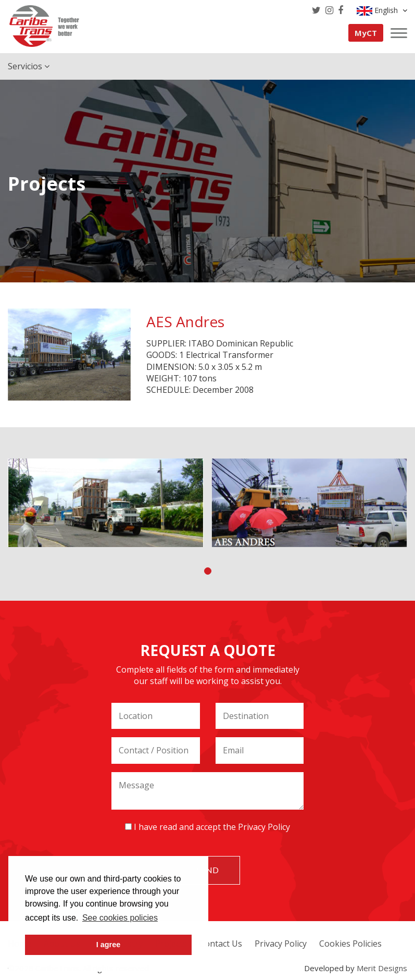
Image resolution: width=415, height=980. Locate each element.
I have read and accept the (207, 827)
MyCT (366, 33)
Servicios (29, 66)
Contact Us (221, 944)
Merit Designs (382, 968)
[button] (208, 571)
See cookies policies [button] (120, 918)
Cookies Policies (350, 944)
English (382, 10)
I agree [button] (108, 945)
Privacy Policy (264, 827)
